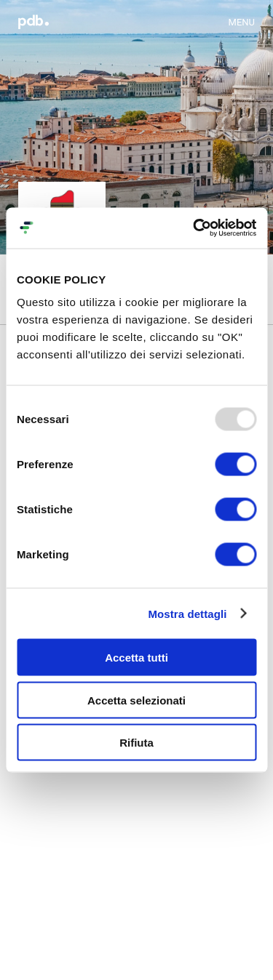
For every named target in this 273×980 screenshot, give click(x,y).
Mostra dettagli (187, 613)
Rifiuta (136, 743)
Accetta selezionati (136, 700)
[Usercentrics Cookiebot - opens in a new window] (194, 228)
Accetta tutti (136, 658)
